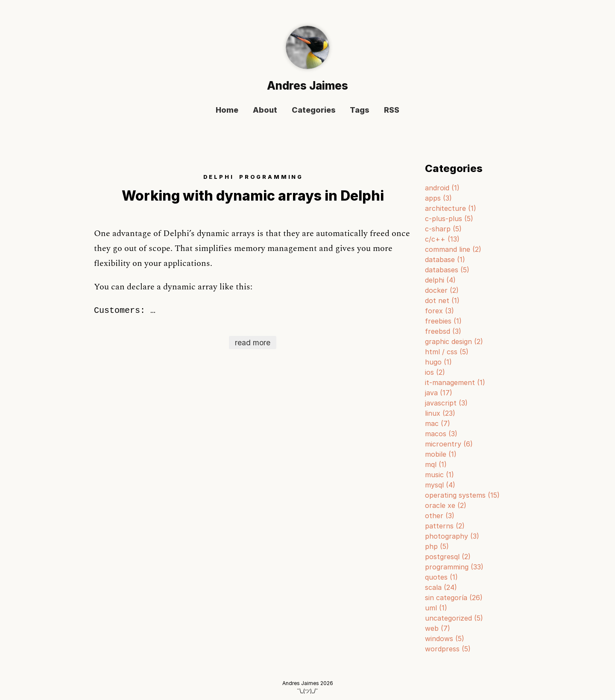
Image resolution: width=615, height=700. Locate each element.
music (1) (439, 475)
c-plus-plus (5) (449, 219)
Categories (314, 110)
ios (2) (435, 372)
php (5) (437, 546)
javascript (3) (446, 403)
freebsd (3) (443, 331)
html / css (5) (447, 352)
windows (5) (445, 639)
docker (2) (442, 290)
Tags (360, 110)
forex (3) (439, 311)
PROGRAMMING (271, 177)
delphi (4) (440, 280)
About (265, 110)
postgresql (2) (448, 557)
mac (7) (438, 423)
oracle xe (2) (446, 505)
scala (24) (441, 587)
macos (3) (441, 434)
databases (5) (447, 270)
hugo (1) (438, 362)
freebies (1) (443, 321)
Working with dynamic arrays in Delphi (253, 196)
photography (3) (452, 536)
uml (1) (436, 608)
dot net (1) (442, 300)
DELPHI (219, 177)
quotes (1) (441, 577)
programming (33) (454, 567)
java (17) (439, 393)
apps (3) (438, 198)
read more (253, 343)
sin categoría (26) (454, 598)
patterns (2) (445, 526)
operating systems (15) (462, 495)
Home (227, 110)
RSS (392, 110)
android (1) (442, 188)
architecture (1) (451, 208)
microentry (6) (449, 444)
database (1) (445, 260)
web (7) (438, 628)
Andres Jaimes (307, 86)
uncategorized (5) (454, 618)
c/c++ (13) (442, 239)
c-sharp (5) (443, 229)
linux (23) (440, 413)
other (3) (440, 516)
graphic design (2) (454, 341)
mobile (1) (441, 454)
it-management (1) (455, 382)
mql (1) (436, 464)
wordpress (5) (448, 649)
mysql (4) (440, 485)
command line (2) (453, 249)
